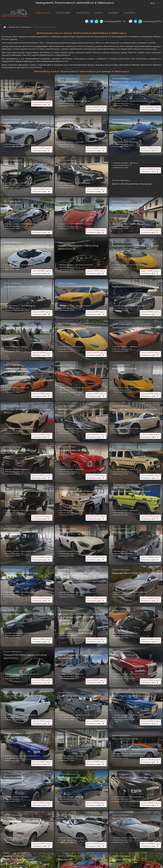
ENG (159, 3)
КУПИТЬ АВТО (63, 13)
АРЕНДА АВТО (43, 13)
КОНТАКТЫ (129, 13)
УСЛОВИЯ (113, 13)
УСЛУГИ (99, 13)
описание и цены (42, 103)
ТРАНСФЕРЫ (82, 13)
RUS (153, 3)
